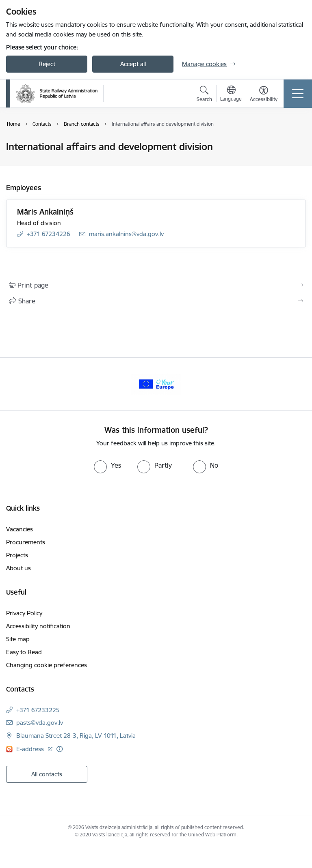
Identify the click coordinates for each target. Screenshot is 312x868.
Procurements (26, 542)
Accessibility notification (38, 626)
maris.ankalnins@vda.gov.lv (126, 234)
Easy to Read (24, 652)
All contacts (47, 774)
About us (18, 568)
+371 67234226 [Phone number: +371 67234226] (49, 234)
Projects (17, 555)
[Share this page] (156, 301)
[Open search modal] (204, 95)
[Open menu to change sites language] (231, 95)
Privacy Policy (24, 613)
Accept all (133, 64)
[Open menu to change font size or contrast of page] (264, 95)
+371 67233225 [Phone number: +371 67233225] (38, 710)
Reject (47, 64)
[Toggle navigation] (298, 94)
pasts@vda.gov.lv (40, 723)
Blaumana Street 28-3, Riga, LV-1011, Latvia (76, 736)
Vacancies (19, 529)
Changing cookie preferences (47, 665)
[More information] (60, 749)
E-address (31, 749)
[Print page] (156, 285)
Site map (18, 639)
